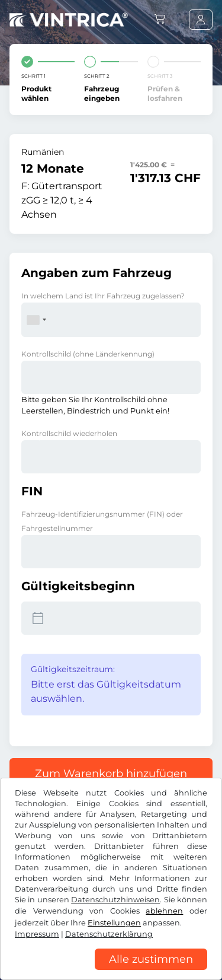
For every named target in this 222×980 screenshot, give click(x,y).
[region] (111, 971)
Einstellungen (114, 923)
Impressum (37, 934)
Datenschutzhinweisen (115, 900)
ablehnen (164, 911)
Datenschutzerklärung (109, 934)
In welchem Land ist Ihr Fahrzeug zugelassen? (103, 296)
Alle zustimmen (151, 959)
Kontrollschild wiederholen (69, 433)
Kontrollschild (88, 354)
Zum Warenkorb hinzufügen (111, 774)
